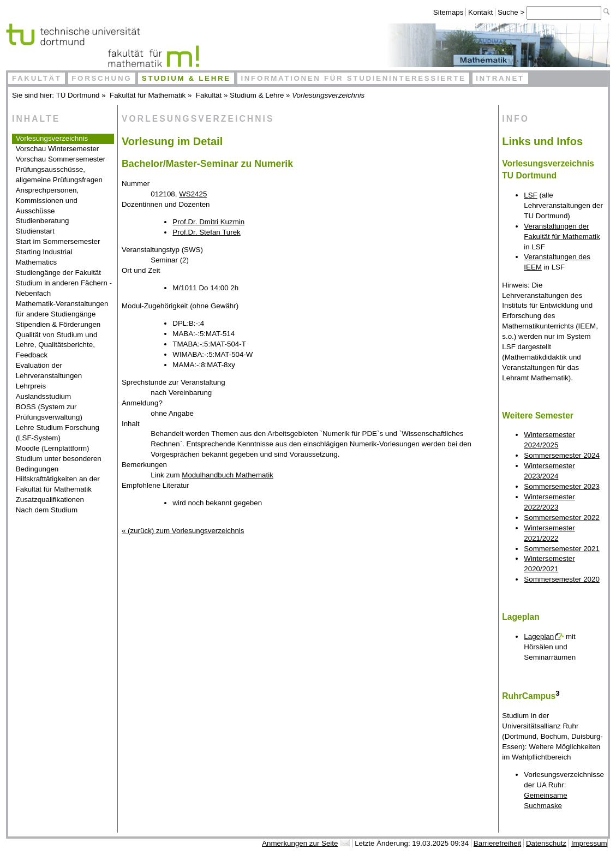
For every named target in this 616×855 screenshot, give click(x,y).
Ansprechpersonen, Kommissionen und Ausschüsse (47, 201)
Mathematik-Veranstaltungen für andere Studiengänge (62, 309)
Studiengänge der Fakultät (58, 273)
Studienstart (35, 231)
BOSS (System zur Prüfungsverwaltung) (49, 412)
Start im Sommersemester (58, 241)
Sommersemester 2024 (562, 455)
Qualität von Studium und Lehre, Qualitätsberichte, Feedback (57, 345)
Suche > (512, 12)
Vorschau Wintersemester (58, 149)
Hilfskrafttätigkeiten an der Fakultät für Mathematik (58, 484)
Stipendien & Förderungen (58, 324)
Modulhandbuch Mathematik (227, 475)
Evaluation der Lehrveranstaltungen (49, 370)
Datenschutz (546, 843)
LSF (530, 195)
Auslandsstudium (44, 396)
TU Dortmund (78, 95)
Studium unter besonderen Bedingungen (59, 464)
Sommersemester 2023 (562, 486)
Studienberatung (43, 221)
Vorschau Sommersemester (61, 159)
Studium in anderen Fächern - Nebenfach (64, 288)
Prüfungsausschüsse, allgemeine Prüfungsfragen (59, 175)
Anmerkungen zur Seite (300, 843)
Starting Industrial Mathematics (44, 257)
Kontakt (480, 12)
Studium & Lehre (186, 78)
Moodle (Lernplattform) (53, 448)
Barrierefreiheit (497, 843)
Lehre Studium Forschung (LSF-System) (58, 433)
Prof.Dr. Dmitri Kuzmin (208, 222)
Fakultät (37, 78)
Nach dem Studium (47, 510)
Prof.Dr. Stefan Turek (206, 232)
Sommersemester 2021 (562, 549)
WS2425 (193, 194)
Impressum (589, 843)
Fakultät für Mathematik (148, 95)
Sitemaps (448, 12)
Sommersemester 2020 (562, 579)
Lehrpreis (31, 386)
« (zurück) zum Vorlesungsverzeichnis (183, 531)
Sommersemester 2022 (562, 518)
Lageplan (539, 636)
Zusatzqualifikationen (50, 500)
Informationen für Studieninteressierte (353, 78)
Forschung (101, 78)
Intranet (500, 78)
